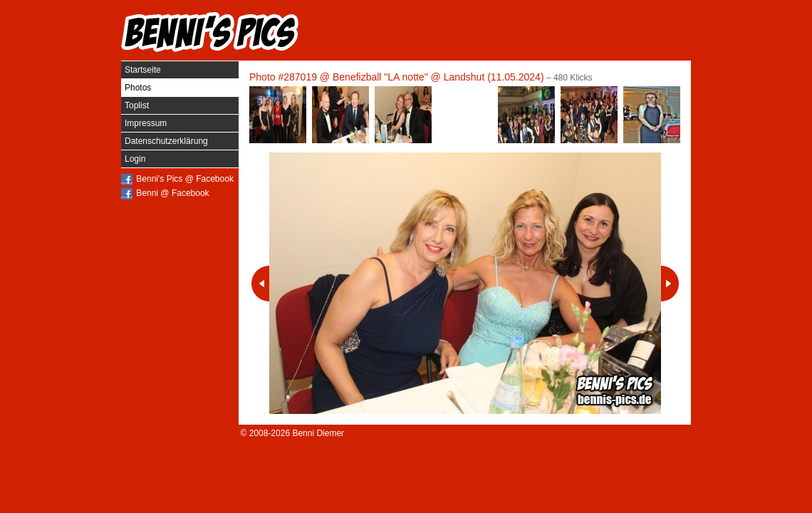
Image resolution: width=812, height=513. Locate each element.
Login (135, 159)
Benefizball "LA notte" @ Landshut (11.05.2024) (438, 77)
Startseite (143, 70)
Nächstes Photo (670, 284)
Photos (138, 88)
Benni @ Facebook (172, 193)
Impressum (146, 123)
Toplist (137, 105)
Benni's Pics (210, 32)
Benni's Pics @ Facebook (185, 179)
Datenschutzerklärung (166, 141)
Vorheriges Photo (260, 284)
